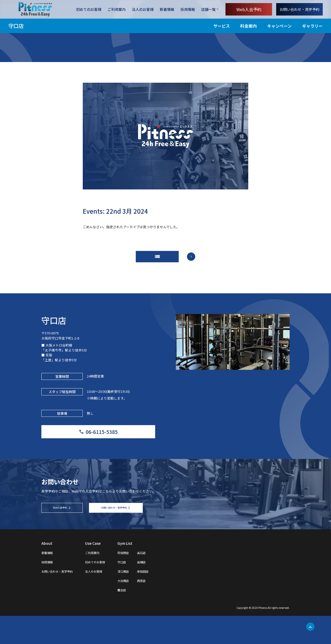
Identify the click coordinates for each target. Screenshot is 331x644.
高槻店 (160, 590)
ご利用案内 (117, 10)
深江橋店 (139, 599)
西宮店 (160, 609)
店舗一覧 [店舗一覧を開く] (208, 9)
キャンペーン (279, 26)
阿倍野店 (139, 581)
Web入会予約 (249, 9)
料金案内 (249, 26)
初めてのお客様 (89, 10)
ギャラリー (312, 26)
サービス (222, 26)
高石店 (160, 581)
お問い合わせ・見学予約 (299, 9)
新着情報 (167, 10)
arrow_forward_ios (197, 260)
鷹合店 (137, 618)
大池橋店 (139, 609)
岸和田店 (161, 599)
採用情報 (188, 10)
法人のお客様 (143, 10)
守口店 (16, 26)
